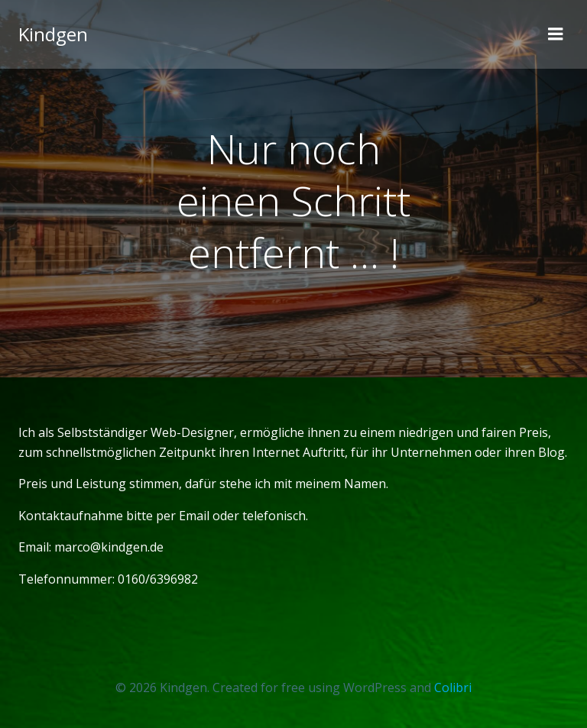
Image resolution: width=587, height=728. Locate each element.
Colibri (453, 688)
